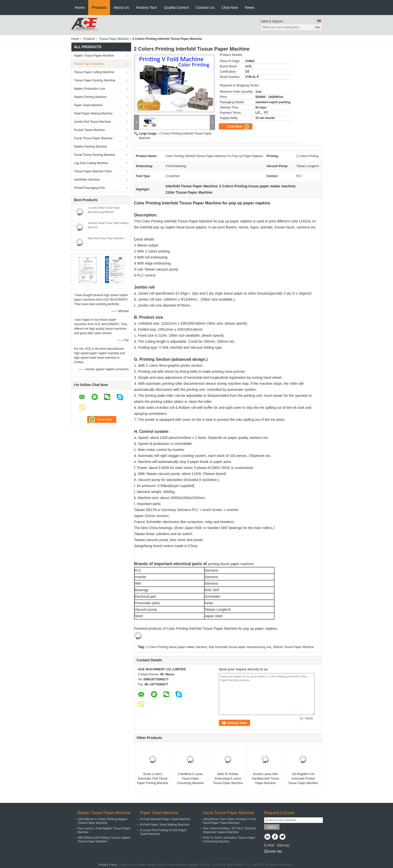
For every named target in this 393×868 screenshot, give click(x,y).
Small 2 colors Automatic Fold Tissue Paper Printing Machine (153, 779)
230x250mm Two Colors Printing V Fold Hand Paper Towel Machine (229, 821)
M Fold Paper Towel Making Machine (165, 825)
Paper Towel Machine (88, 105)
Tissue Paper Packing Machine (95, 80)
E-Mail (269, 845)
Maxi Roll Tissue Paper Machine (106, 238)
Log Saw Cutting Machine (91, 163)
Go (318, 27)
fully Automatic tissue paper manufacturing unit (240, 647)
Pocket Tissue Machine (89, 130)
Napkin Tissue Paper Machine (94, 56)
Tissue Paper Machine (114, 39)
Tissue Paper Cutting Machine (94, 72)
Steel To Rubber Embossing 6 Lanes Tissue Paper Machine (228, 779)
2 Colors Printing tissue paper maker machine (176, 647)
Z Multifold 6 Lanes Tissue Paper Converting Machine (190, 779)
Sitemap (283, 845)
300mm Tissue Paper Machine (293, 647)
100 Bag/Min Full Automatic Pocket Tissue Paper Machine (303, 779)
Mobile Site (273, 851)
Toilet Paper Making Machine (93, 113)
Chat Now (230, 7)
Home (80, 7)
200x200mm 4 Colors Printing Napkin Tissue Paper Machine (102, 821)
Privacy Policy (108, 865)
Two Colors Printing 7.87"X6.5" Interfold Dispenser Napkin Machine (229, 830)
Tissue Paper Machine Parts (93, 171)
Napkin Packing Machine (90, 147)
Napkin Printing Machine (90, 97)
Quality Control (176, 7)
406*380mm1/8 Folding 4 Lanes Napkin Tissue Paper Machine (104, 840)
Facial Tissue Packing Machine (95, 155)
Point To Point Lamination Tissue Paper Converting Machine (229, 840)
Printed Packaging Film (89, 188)
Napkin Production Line (89, 89)
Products (99, 7)
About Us (121, 7)
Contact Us (205, 7)
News (250, 7)
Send (272, 827)
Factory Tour (146, 7)
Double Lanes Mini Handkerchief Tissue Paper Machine (266, 779)
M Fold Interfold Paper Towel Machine (165, 819)
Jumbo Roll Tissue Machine (92, 122)
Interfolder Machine (87, 180)
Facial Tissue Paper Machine (93, 138)
